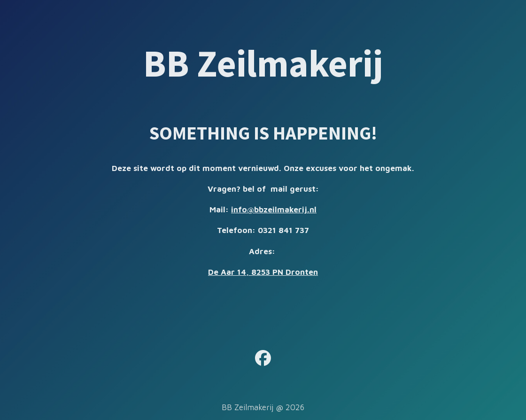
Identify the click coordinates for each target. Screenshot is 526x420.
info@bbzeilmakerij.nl (274, 210)
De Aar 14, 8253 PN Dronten (263, 272)
